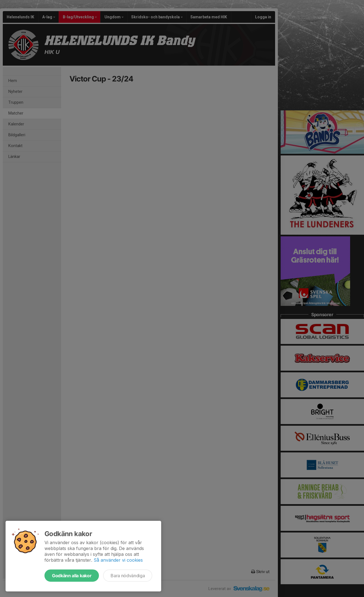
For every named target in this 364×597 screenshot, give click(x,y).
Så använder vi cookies (118, 560)
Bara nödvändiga (128, 576)
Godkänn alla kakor (72, 576)
